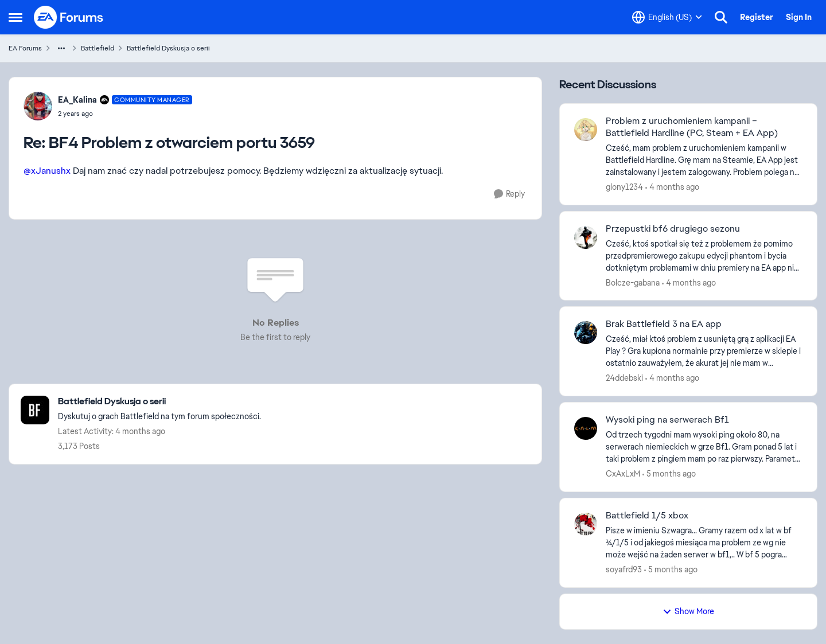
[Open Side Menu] (15, 17)
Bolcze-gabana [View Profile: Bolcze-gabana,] (633, 282)
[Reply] (509, 194)
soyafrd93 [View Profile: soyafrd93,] (624, 569)
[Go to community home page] (69, 17)
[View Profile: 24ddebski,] (586, 333)
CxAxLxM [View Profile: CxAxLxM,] (623, 474)
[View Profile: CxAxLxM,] (586, 428)
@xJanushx (47, 171)
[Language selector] (667, 17)
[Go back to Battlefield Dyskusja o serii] (159, 402)
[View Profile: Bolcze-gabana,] (586, 237)
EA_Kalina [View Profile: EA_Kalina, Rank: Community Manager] (77, 100)
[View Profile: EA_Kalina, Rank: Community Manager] (38, 106)
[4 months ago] (672, 187)
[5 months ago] (669, 474)
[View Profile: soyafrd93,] (586, 524)
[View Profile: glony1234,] (586, 130)
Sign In (799, 17)
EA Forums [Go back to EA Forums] (25, 48)
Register (757, 17)
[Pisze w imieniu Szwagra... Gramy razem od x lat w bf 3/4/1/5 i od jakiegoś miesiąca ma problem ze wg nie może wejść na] (704, 543)
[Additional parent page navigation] (61, 48)
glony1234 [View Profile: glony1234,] (624, 187)
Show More (688, 611)
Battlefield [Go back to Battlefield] (98, 48)
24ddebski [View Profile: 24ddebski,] (624, 378)
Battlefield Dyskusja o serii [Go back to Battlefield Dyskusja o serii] (168, 48)
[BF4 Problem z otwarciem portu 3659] (125, 114)
